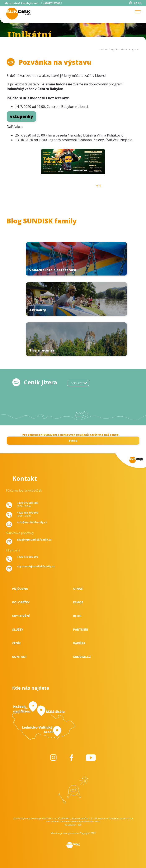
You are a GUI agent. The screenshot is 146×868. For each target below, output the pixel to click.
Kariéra (79, 643)
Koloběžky (21, 602)
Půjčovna (20, 589)
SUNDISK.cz (82, 657)
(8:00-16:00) (27, 505)
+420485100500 (51, 3)
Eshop (78, 602)
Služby (18, 629)
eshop (73, 440)
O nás (78, 589)
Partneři (81, 629)
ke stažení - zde (73, 825)
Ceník (16, 643)
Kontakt (20, 657)
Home (103, 49)
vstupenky (22, 116)
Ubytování (21, 616)
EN (140, 3)
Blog (111, 49)
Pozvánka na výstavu (128, 49)
